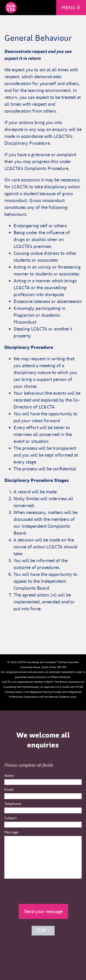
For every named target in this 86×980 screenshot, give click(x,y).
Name (9, 776)
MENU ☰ (71, 8)
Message (11, 832)
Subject (11, 818)
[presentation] (43, 890)
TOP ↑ (43, 931)
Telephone (13, 804)
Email (9, 790)
